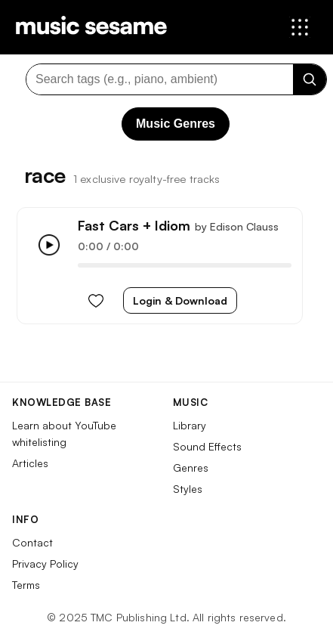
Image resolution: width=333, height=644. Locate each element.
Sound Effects (207, 446)
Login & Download (180, 300)
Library (190, 425)
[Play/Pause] (49, 245)
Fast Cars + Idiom (134, 225)
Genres (191, 468)
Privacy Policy (45, 563)
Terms (26, 585)
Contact (32, 542)
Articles (30, 463)
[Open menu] (300, 27)
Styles (188, 489)
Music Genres (176, 124)
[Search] (310, 79)
